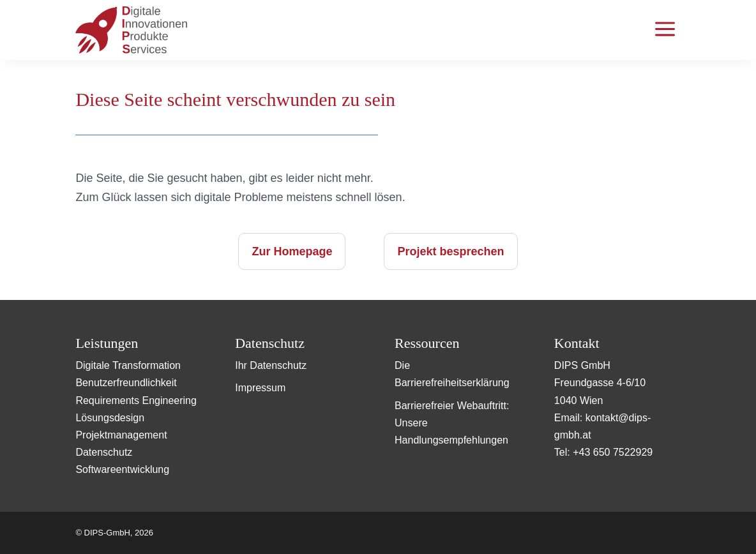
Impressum (260, 388)
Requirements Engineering (136, 401)
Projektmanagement (121, 435)
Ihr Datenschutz (271, 365)
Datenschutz (104, 452)
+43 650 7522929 (613, 452)
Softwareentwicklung (122, 469)
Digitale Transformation (128, 365)
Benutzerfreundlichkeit (126, 383)
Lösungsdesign (110, 418)
